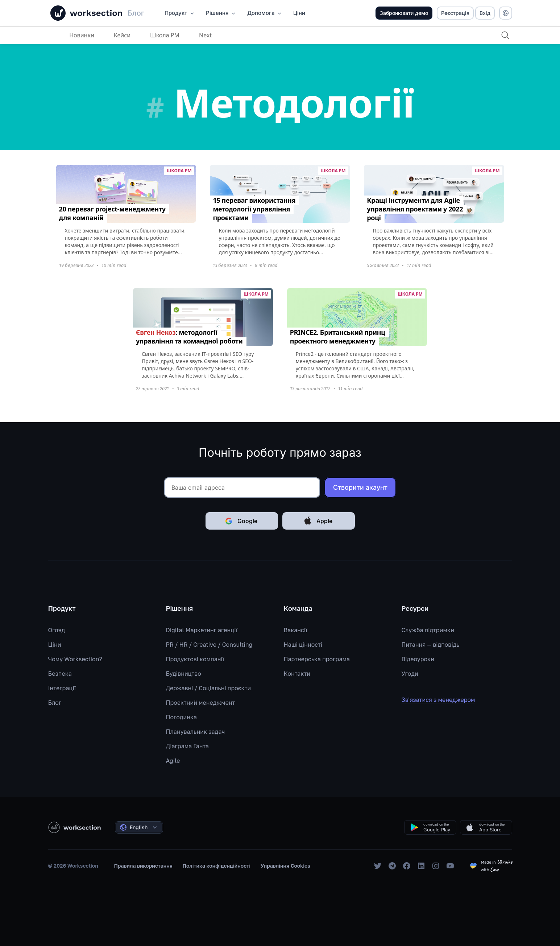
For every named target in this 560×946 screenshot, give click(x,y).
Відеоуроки (418, 659)
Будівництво (184, 674)
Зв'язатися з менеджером (443, 700)
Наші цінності (303, 645)
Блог (55, 703)
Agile (173, 761)
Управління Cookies (285, 866)
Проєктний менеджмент (201, 703)
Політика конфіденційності (217, 866)
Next (205, 35)
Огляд (57, 630)
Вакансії (296, 630)
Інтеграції (62, 688)
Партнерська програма (317, 659)
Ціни (55, 645)
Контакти (297, 674)
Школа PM (164, 35)
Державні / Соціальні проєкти (209, 688)
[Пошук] (505, 35)
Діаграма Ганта (188, 746)
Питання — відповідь (431, 645)
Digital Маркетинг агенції (202, 630)
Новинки (81, 35)
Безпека (60, 674)
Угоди (410, 674)
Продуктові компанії (195, 659)
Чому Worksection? (75, 659)
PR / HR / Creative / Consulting (209, 645)
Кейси (121, 35)
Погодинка (182, 717)
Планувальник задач (196, 732)
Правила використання (143, 866)
